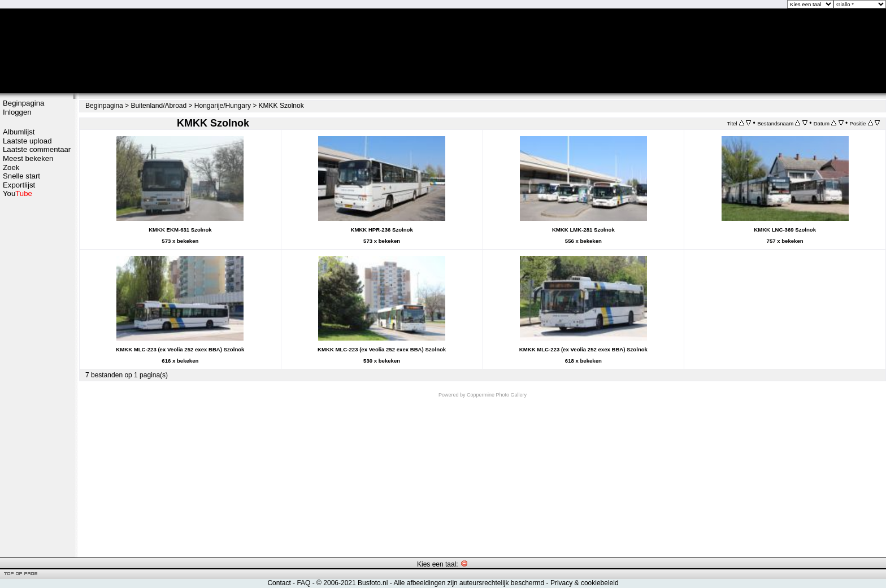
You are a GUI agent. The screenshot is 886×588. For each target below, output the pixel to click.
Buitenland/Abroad (158, 106)
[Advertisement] (37, 377)
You (18, 193)
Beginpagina (23, 103)
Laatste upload (27, 141)
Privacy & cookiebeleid (585, 583)
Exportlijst (19, 185)
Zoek (11, 167)
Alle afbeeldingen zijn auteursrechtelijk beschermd (469, 583)
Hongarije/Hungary (223, 106)
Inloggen (17, 112)
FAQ (303, 583)
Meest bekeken (28, 158)
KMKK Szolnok (281, 106)
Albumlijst (19, 132)
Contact (279, 583)
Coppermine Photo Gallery (497, 395)
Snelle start (21, 176)
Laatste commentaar (37, 149)
